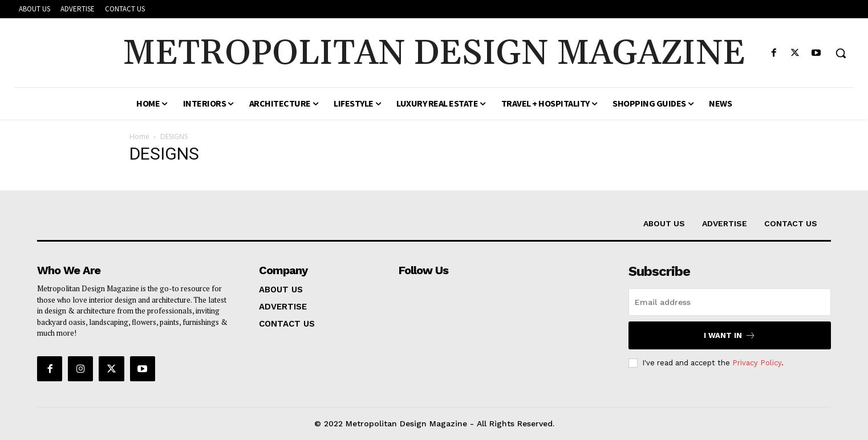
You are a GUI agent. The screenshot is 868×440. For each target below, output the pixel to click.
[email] (730, 302)
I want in (730, 335)
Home (139, 137)
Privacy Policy (757, 363)
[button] (841, 53)
